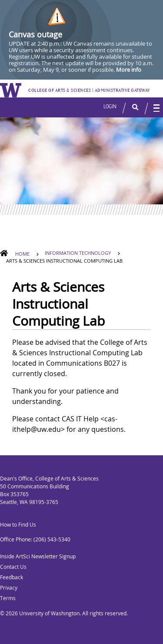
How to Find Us (18, 525)
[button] (131, 107)
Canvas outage (35, 34)
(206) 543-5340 (52, 539)
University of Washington (49, 613)
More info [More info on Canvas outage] (129, 70)
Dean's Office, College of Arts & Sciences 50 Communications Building (49, 482)
